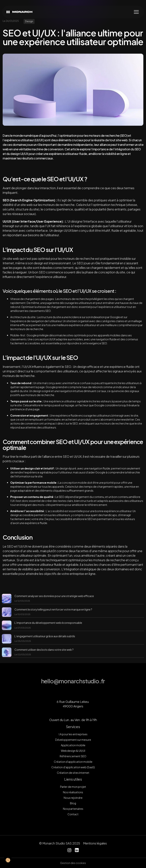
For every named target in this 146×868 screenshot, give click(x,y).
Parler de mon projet (73, 787)
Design (29, 21)
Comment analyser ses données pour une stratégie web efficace (54, 596)
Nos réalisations (73, 792)
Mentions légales (95, 843)
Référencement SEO (73, 756)
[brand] (20, 12)
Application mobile (73, 745)
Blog (73, 803)
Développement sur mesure (73, 740)
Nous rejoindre (73, 798)
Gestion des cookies (73, 863)
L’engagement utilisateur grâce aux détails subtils (45, 636)
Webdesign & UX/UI (73, 751)
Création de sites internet (73, 773)
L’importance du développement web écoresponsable (48, 623)
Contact (73, 814)
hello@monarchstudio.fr (73, 681)
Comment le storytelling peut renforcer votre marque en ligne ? (53, 609)
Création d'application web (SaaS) (73, 767)
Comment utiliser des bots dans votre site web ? (44, 650)
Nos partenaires (73, 809)
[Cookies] (8, 860)
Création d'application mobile (73, 762)
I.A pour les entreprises (73, 734)
